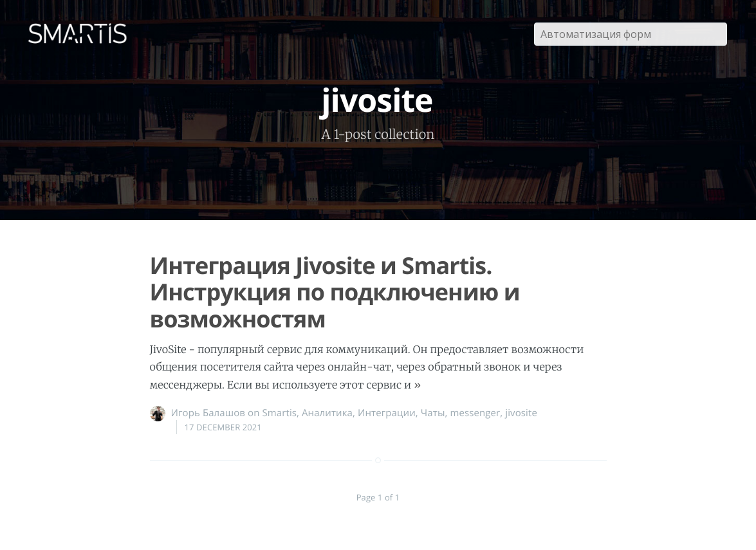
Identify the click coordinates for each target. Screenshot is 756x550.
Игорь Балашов (208, 413)
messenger (475, 413)
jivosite (521, 413)
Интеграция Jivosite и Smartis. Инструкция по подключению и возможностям (335, 292)
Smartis (279, 413)
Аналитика (327, 413)
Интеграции (387, 413)
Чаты (433, 413)
